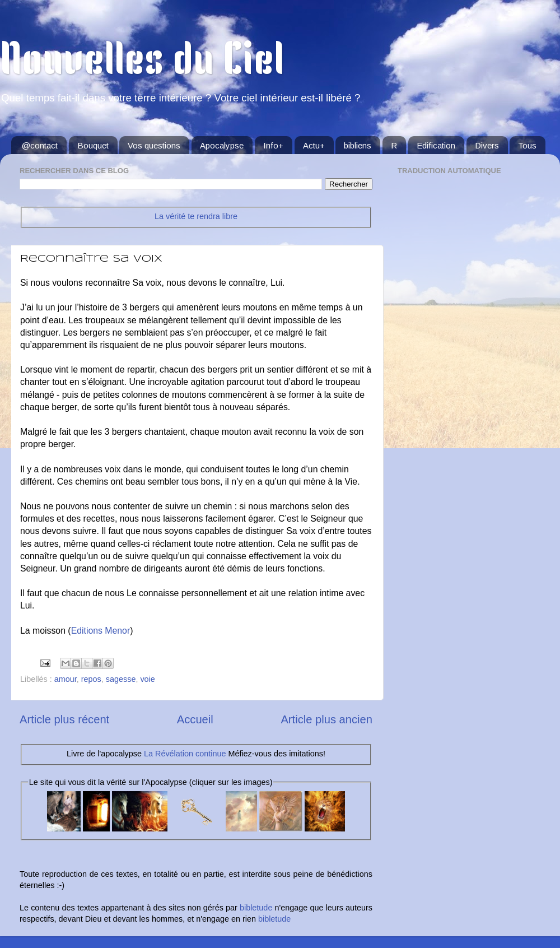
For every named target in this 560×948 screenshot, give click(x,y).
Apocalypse (222, 145)
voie (147, 679)
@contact (40, 145)
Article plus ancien (326, 719)
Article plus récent (64, 719)
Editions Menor (101, 631)
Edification (436, 145)
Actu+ (314, 145)
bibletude (256, 908)
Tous (527, 145)
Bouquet (93, 145)
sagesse (121, 679)
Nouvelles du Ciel (142, 63)
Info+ (273, 145)
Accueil (195, 719)
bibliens (358, 145)
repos (91, 679)
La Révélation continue (185, 754)
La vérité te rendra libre (196, 216)
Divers (487, 145)
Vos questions (154, 145)
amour (66, 679)
